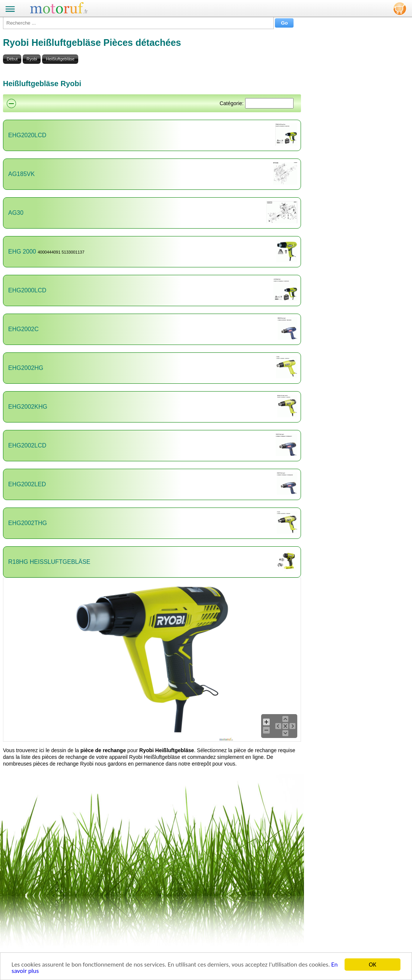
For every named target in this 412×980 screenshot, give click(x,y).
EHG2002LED (27, 484)
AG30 (16, 213)
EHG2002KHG (28, 407)
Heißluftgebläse (60, 59)
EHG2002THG (28, 523)
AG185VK (21, 174)
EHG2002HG (26, 368)
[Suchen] (269, 103)
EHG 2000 (22, 252)
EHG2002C (23, 329)
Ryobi (32, 59)
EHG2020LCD (27, 135)
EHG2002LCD (27, 445)
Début (12, 59)
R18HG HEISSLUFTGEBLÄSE (49, 562)
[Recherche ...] (138, 23)
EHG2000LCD (27, 290)
